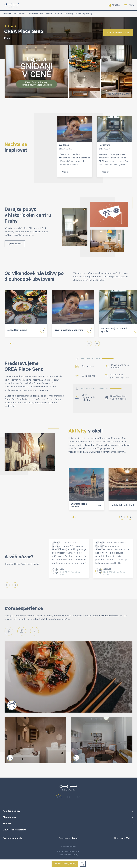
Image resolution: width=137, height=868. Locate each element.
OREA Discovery (35, 14)
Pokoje (49, 14)
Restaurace (20, 14)
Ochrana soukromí (68, 838)
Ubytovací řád (122, 838)
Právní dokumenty (13, 838)
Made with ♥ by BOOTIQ (68, 855)
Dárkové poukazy (84, 14)
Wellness (7, 14)
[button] (11, 343)
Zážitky (58, 14)
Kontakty (69, 14)
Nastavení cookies (68, 847)
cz (59, 797)
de (78, 797)
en (69, 797)
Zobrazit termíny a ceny (65, 864)
